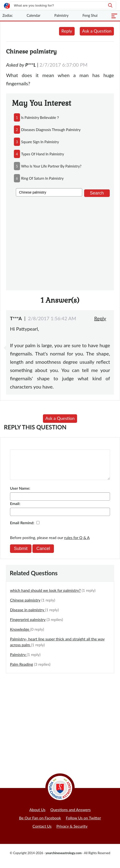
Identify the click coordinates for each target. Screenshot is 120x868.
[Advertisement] (60, 243)
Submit (21, 554)
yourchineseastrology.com (63, 859)
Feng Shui (90, 15)
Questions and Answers (70, 815)
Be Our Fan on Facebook (40, 824)
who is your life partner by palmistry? (51, 166)
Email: (15, 509)
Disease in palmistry (28, 616)
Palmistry (61, 15)
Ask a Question (97, 31)
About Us (37, 815)
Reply (67, 31)
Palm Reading (21, 670)
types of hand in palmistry (43, 154)
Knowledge (20, 635)
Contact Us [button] (42, 832)
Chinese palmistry (25, 606)
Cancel (43, 554)
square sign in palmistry (40, 142)
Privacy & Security (72, 832)
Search (97, 193)
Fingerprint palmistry (28, 625)
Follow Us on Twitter (83, 824)
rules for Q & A (77, 543)
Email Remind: (22, 528)
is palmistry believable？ (40, 117)
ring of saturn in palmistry (42, 178)
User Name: (20, 494)
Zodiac (8, 15)
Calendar (33, 15)
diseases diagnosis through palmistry (51, 130)
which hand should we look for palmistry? (45, 596)
